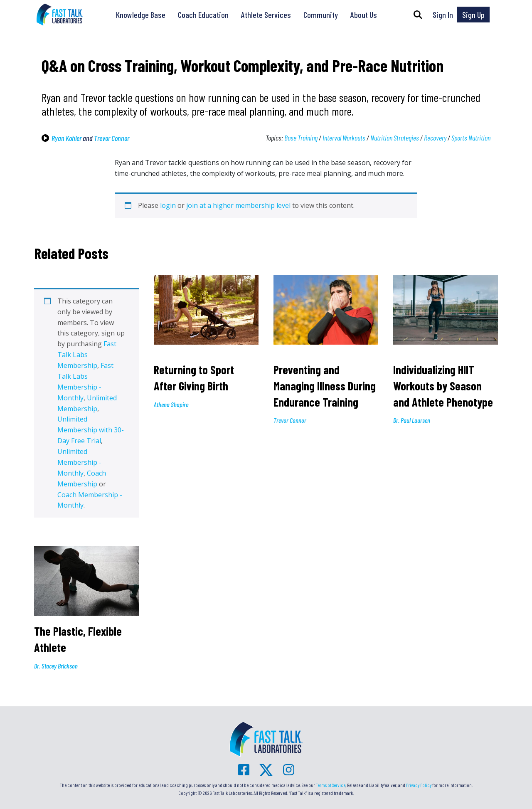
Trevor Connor (112, 138)
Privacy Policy (419, 785)
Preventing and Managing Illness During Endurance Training (325, 386)
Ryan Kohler (66, 138)
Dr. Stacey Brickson (56, 666)
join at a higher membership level (238, 205)
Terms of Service (331, 785)
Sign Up (473, 15)
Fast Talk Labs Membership (87, 355)
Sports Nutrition (471, 138)
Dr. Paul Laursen (412, 420)
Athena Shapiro (171, 404)
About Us (364, 15)
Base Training (301, 138)
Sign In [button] (443, 15)
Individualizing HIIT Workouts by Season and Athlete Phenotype (443, 386)
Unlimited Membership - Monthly (79, 462)
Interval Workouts (344, 138)
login (168, 205)
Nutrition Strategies (395, 138)
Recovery (435, 138)
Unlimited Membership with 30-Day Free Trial (91, 430)
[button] (418, 15)
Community (321, 15)
